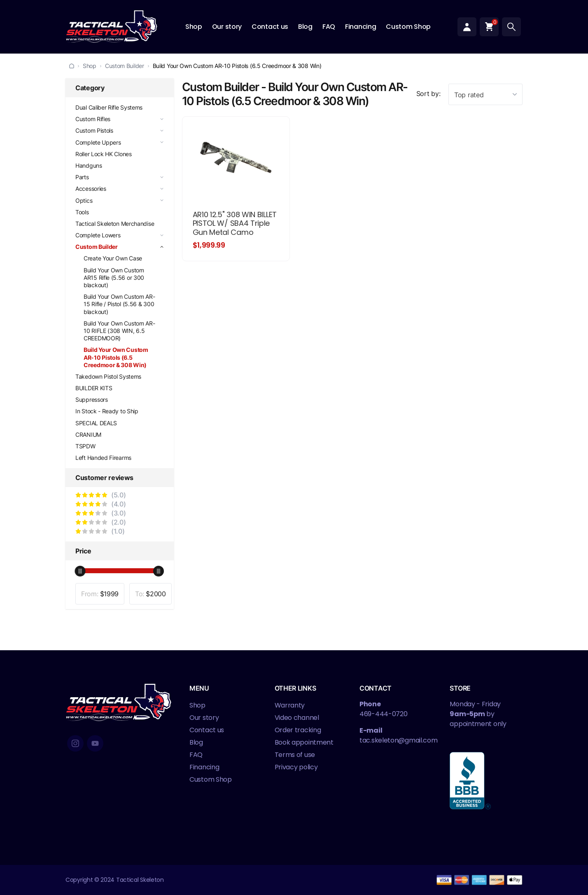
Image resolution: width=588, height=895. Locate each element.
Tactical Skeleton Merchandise (115, 224)
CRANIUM (88, 435)
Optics (84, 200)
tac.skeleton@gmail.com (398, 740)
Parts (82, 177)
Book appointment (304, 742)
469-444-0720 (383, 714)
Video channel (297, 718)
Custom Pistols (94, 130)
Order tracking (298, 730)
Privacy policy (296, 767)
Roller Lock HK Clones (104, 154)
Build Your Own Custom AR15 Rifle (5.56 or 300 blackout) (114, 278)
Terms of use (295, 755)
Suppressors (92, 399)
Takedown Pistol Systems (108, 376)
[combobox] (485, 94)
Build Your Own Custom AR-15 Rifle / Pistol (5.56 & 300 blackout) (119, 304)
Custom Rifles (93, 119)
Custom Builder (125, 66)
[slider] (80, 571)
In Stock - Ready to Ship (107, 411)
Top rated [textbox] (469, 95)
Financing (360, 27)
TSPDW (85, 446)
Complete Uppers (98, 142)
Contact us (270, 27)
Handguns (89, 165)
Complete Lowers (98, 235)
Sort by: (428, 94)
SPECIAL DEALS (96, 423)
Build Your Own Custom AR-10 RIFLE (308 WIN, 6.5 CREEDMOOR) (119, 331)
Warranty (290, 705)
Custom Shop (408, 27)
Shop (194, 27)
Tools (82, 212)
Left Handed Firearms (103, 458)
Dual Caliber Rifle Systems (109, 107)
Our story (227, 27)
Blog (305, 27)
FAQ (329, 27)
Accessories (91, 189)
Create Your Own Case (113, 258)
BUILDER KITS (94, 388)
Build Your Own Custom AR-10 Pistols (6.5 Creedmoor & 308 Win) (116, 357)
